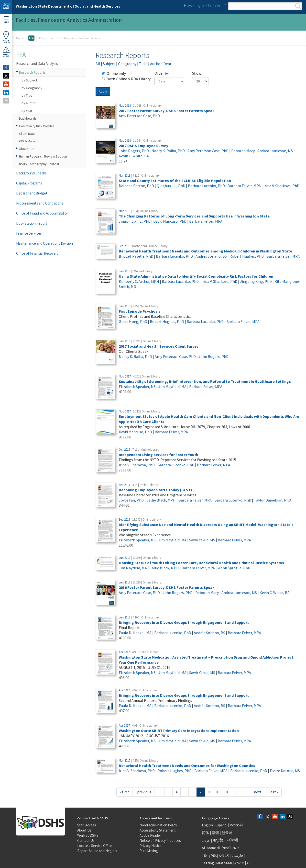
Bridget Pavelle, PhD (136, 256)
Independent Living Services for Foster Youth (158, 455)
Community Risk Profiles (37, 126)
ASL (250, 863)
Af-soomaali (211, 848)
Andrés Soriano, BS (211, 256)
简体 (206, 833)
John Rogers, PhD (134, 151)
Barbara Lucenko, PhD (206, 186)
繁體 (216, 833)
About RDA (27, 149)
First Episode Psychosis (140, 311)
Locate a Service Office (95, 846)
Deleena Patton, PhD (136, 186)
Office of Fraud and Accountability (42, 213)
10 (226, 792)
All (98, 64)
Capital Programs (29, 183)
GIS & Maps (27, 141)
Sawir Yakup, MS (202, 540)
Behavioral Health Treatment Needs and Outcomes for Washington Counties (187, 765)
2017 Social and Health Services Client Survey (159, 346)
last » (274, 792)
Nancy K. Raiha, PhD (168, 151)
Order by (162, 73)
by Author (29, 103)
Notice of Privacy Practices (160, 840)
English (208, 825)
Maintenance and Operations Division (44, 243)
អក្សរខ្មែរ (219, 840)
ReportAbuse (6, 52)
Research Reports (32, 72)
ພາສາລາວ (224, 863)
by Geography (32, 88)
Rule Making (149, 851)
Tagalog (208, 863)
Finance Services (29, 233)
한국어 (227, 833)
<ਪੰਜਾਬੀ (233, 840)
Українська (231, 848)
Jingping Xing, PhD (135, 221)
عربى (206, 840)
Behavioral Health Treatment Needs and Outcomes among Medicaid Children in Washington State (205, 251)
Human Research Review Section (43, 156)
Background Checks (31, 173)
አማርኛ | (225, 855)
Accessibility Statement (158, 830)
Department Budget (32, 193)
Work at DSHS (88, 835)
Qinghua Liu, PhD (171, 186)
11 (236, 792)
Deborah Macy (243, 151)
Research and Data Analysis (57, 38)
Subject (109, 64)
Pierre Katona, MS (285, 771)
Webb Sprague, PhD (234, 568)
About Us (84, 830)
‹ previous (143, 792)
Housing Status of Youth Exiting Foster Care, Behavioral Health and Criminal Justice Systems (201, 563)
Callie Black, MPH (161, 500)
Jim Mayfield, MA (172, 387)
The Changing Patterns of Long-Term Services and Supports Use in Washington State (194, 216)
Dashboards (28, 118)
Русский (236, 825)
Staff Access (87, 825)
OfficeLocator (6, 37)
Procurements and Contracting (40, 203)
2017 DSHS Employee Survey (143, 146)
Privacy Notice (151, 846)
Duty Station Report (32, 223)
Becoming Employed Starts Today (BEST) (155, 490)
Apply (103, 91)
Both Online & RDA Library (126, 79)
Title (143, 64)
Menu (6, 20)
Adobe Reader (150, 835)
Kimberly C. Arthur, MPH (139, 281)
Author (156, 64)
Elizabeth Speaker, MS (137, 387)
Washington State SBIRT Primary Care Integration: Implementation (179, 731)
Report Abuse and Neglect (97, 851)
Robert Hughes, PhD (247, 256)
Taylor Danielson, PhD (273, 500)
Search (298, 6)
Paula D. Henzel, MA (135, 633)
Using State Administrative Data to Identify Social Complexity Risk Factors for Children (196, 276)
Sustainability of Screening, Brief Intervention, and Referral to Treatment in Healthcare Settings (205, 381)
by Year (27, 111)
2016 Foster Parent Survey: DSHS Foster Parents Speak (167, 587)
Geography (127, 64)
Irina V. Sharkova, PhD (281, 186)
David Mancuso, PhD (170, 221)
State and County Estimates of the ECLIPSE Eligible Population (175, 181)
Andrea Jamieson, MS (275, 151)
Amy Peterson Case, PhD (139, 116)
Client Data (27, 134)
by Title (27, 95)
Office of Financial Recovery (37, 253)
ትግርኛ (239, 863)
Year (168, 64)
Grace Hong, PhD (133, 321)
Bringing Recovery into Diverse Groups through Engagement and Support (184, 622)
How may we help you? (205, 6)
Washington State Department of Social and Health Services (68, 6)
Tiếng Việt (209, 855)
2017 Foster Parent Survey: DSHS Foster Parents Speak (167, 111)
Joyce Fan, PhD (131, 500)
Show (197, 73)
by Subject (29, 80)
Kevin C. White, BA (134, 156)
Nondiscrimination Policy (158, 825)
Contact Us (86, 840)
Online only (114, 73)
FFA (31, 38)
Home (20, 38)
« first (124, 792)
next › (259, 792)
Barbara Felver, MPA (244, 186)
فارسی (237, 855)
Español (221, 825)
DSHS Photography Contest (39, 164)
